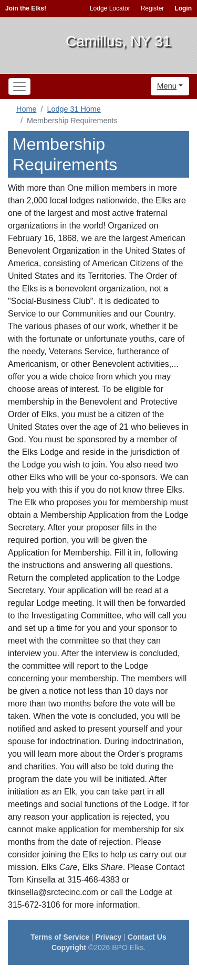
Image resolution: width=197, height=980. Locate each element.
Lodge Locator (110, 8)
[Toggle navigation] (19, 86)
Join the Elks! (26, 8)
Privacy (109, 937)
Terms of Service (60, 937)
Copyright (69, 948)
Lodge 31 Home (74, 109)
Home (26, 109)
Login (183, 8)
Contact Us (147, 937)
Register (153, 8)
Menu (167, 86)
